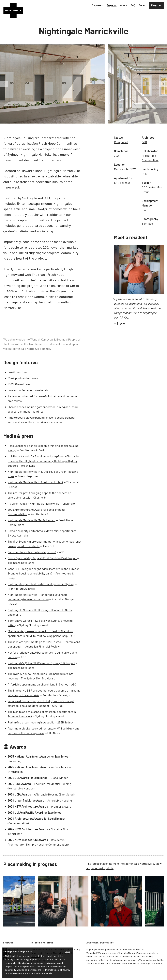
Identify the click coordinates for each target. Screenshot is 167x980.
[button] (97, 5)
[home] (13, 10)
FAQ (133, 5)
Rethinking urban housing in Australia (31, 722)
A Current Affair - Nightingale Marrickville (33, 503)
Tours (142, 5)
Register (156, 5)
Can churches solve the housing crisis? (32, 552)
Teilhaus (125, 183)
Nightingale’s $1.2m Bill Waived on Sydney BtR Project (41, 663)
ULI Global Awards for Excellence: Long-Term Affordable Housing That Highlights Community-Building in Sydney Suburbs (43, 461)
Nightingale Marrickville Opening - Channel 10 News (40, 610)
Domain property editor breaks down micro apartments (42, 531)
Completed (121, 142)
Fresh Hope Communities (58, 143)
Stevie (121, 323)
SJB (47, 198)
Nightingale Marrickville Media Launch (32, 520)
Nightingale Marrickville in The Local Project (35, 482)
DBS (144, 174)
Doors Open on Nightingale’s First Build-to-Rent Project (42, 558)
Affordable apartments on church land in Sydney (38, 684)
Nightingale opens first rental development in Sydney (41, 584)
